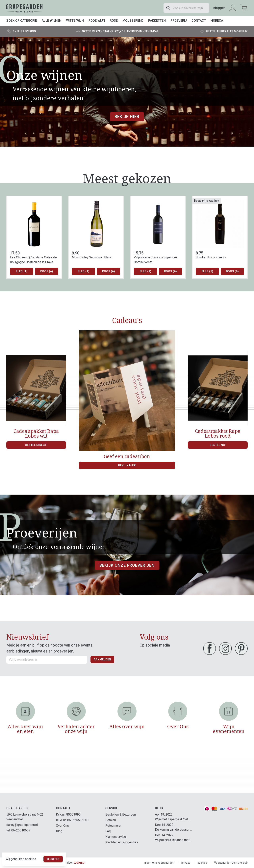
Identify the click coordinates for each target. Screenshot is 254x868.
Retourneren (114, 826)
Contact (199, 21)
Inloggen (219, 8)
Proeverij (179, 21)
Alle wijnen (51, 21)
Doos (47, 271)
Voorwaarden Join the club (231, 863)
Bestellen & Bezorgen (121, 814)
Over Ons (62, 826)
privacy (186, 863)
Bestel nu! (218, 445)
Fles (22, 271)
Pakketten (157, 21)
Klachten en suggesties (122, 842)
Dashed (79, 863)
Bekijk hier (127, 117)
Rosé (114, 21)
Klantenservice (116, 837)
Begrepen (53, 859)
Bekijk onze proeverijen (127, 565)
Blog (59, 831)
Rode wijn (97, 21)
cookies (202, 863)
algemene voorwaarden (159, 863)
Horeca (217, 21)
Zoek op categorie (22, 21)
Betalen (111, 820)
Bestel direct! (36, 445)
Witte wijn (75, 21)
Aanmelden (102, 659)
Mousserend (133, 21)
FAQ (108, 831)
